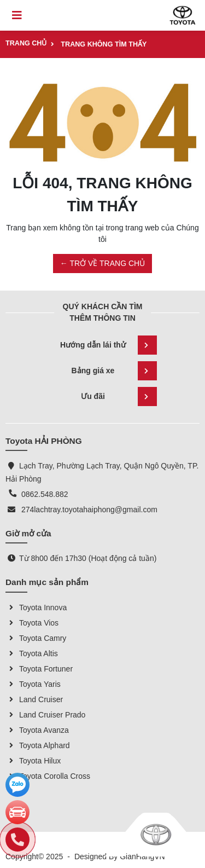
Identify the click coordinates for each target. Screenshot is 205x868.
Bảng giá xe (114, 371)
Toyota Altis (32, 653)
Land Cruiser (34, 699)
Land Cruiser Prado (45, 715)
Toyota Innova (36, 607)
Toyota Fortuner (39, 669)
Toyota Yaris (33, 684)
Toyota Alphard (38, 745)
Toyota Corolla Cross (48, 776)
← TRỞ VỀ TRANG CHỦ (102, 263)
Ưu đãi (119, 397)
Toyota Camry (36, 638)
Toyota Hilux (33, 761)
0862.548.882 (45, 494)
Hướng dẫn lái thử (108, 345)
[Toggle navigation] (17, 15)
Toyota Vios (32, 623)
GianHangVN (142, 857)
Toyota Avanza (37, 730)
